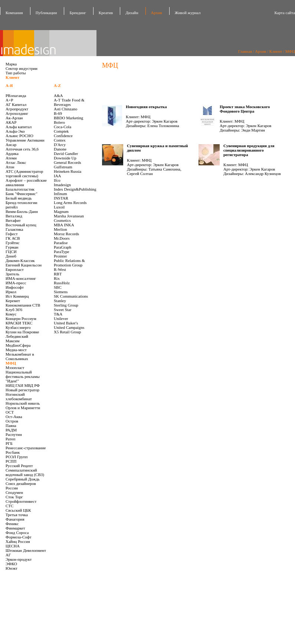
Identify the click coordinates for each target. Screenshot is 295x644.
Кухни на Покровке (22, 332)
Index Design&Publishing (75, 189)
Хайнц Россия (18, 541)
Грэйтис (13, 243)
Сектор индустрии (22, 68)
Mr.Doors (62, 238)
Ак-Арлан (14, 118)
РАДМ (11, 430)
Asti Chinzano (65, 109)
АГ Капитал (16, 104)
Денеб (11, 256)
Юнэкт (12, 568)
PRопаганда (16, 96)
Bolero (59, 122)
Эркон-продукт (19, 559)
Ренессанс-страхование (26, 448)
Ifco (57, 180)
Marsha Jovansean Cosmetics (69, 218)
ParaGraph (63, 247)
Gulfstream (63, 167)
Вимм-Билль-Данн (22, 211)
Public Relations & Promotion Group (69, 263)
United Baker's (66, 323)
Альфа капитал (19, 127)
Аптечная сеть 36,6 (22, 149)
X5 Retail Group (67, 332)
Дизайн (132, 13)
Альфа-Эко (15, 131)
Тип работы (16, 73)
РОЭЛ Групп (17, 457)
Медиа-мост (16, 350)
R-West (60, 269)
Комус (11, 314)
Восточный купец (21, 225)
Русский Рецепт (19, 466)
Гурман (12, 247)
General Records (68, 162)
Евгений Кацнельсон (24, 265)
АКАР (11, 122)
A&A (58, 96)
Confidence (63, 136)
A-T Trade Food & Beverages (69, 102)
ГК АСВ (13, 238)
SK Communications (71, 296)
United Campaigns (69, 327)
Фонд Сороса (17, 533)
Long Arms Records (70, 203)
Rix (57, 278)
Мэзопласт (15, 368)
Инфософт (15, 287)
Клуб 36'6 (14, 310)
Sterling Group (66, 305)
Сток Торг (14, 497)
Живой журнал (188, 13)
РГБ (9, 443)
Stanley (60, 301)
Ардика (12, 153)
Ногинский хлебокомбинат (19, 397)
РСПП (11, 461)
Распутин (14, 434)
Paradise (61, 243)
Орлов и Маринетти (23, 408)
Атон (10, 167)
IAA (58, 176)
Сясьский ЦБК (18, 510)
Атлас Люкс (16, 162)
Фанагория (15, 519)
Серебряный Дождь (23, 479)
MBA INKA (64, 225)
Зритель (12, 274)
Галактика (14, 229)
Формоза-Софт (19, 537)
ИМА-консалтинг (21, 278)
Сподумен (14, 492)
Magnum (61, 211)
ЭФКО (11, 564)
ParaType (61, 252)
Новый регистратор (22, 390)
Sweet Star (63, 310)
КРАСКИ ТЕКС (19, 323)
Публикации (46, 13)
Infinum (60, 194)
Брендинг (78, 13)
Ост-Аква (14, 417)
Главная (245, 51)
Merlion (60, 229)
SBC (58, 287)
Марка (11, 64)
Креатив (106, 13)
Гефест (12, 234)
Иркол (11, 292)
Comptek (61, 131)
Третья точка (17, 515)
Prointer (60, 256)
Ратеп (10, 439)
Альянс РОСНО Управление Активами (25, 138)
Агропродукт (17, 109)
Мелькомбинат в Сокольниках (20, 356)
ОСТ (10, 412)
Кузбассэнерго (18, 327)
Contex (60, 140)
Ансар (11, 145)
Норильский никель (23, 403)
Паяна (11, 425)
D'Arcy (60, 145)
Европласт (15, 269)
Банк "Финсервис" (22, 194)
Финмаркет (15, 528)
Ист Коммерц (17, 296)
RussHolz (62, 283)
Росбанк (13, 452)
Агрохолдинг (17, 113)
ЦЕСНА (13, 546)
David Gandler (66, 153)
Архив (157, 13)
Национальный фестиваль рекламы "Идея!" (23, 376)
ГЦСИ (11, 252)
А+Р (9, 100)
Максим (12, 341)
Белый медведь (19, 198)
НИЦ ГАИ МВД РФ (23, 385)
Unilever (61, 318)
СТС (9, 506)
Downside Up (65, 158)
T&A (58, 314)
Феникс (12, 524)
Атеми (11, 158)
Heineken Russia (68, 171)
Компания (14, 13)
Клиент (276, 51)
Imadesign (62, 185)
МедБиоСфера (18, 345)
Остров (12, 421)
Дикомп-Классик (20, 260)
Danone (60, 149)
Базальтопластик (20, 189)
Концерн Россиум (21, 318)
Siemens (61, 292)
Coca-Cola (63, 127)
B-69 (58, 113)
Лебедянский (17, 336)
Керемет (13, 301)
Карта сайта (285, 13)
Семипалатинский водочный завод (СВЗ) (25, 472)
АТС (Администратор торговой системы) (24, 174)
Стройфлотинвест (21, 501)
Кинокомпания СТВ (23, 305)
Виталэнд (14, 216)
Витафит (13, 220)
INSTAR (61, 198)
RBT (58, 274)
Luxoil (59, 207)
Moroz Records (66, 234)
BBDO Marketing (68, 118)
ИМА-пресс (16, 283)
